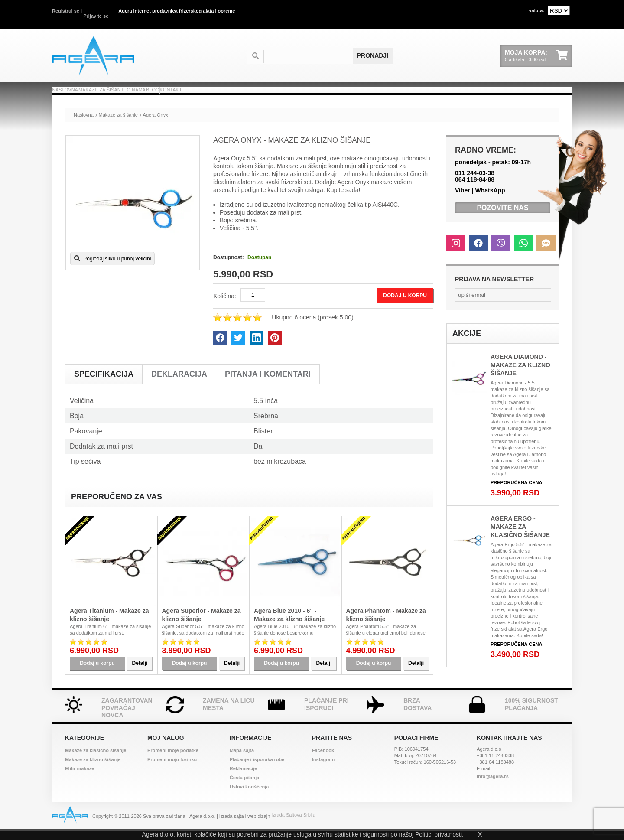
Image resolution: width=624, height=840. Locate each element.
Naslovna (78, 90)
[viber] (501, 252)
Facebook (323, 759)
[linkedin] (257, 347)
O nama (206, 90)
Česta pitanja (244, 787)
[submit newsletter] (548, 304)
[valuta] (559, 10)
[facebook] (220, 347)
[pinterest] (275, 347)
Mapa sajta (242, 759)
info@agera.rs (493, 785)
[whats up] (523, 252)
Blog (244, 90)
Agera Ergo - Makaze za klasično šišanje (520, 536)
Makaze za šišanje (144, 90)
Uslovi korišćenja (249, 796)
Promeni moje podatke (173, 759)
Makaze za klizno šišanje (93, 768)
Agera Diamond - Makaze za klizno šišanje (520, 374)
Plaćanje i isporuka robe (257, 768)
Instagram (323, 768)
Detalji (140, 672)
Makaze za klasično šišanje (96, 759)
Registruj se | (67, 11)
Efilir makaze (80, 778)
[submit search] (373, 47)
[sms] (546, 252)
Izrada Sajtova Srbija (293, 825)
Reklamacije (244, 778)
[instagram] (456, 252)
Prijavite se (96, 11)
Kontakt (286, 90)
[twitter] (238, 347)
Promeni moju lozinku (172, 768)
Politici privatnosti (439, 834)
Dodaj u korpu (401, 305)
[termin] (313, 47)
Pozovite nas (502, 217)
